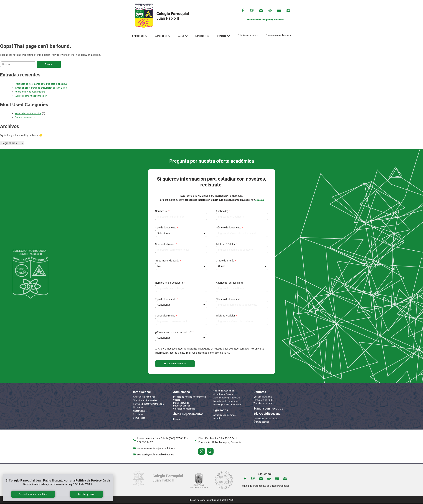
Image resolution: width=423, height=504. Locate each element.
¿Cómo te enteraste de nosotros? (174, 333)
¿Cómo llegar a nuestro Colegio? (31, 96)
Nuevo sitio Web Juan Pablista (30, 92)
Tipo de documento (166, 228)
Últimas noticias (23, 118)
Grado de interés (225, 261)
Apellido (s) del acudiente (230, 283)
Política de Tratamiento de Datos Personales (265, 486)
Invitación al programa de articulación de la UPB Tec (41, 88)
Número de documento (229, 228)
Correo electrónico (165, 244)
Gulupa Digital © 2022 (223, 500)
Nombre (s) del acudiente (169, 283)
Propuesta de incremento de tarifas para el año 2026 (41, 84)
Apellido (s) (222, 211)
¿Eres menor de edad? (167, 261)
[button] (140, 36)
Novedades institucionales (28, 113)
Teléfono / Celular (226, 244)
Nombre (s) (162, 211)
